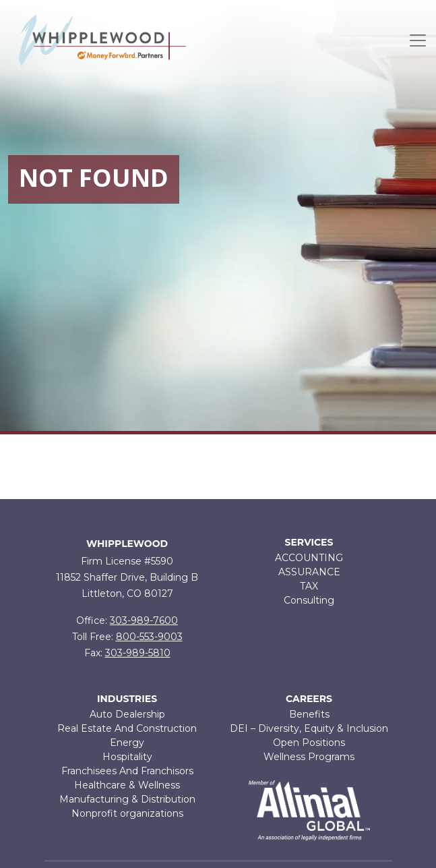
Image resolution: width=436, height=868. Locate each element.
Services (309, 543)
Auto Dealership (127, 714)
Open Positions (309, 743)
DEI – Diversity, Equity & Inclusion (309, 728)
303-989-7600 (144, 620)
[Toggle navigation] (418, 40)
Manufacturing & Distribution (127, 799)
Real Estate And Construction (127, 728)
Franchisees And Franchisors (127, 771)
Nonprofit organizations (127, 813)
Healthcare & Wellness (127, 785)
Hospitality (127, 757)
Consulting (309, 600)
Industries (127, 699)
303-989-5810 (138, 653)
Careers (309, 699)
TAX (309, 586)
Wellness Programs (309, 757)
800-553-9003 (149, 637)
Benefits (309, 714)
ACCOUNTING (309, 558)
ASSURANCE (309, 572)
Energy (127, 743)
